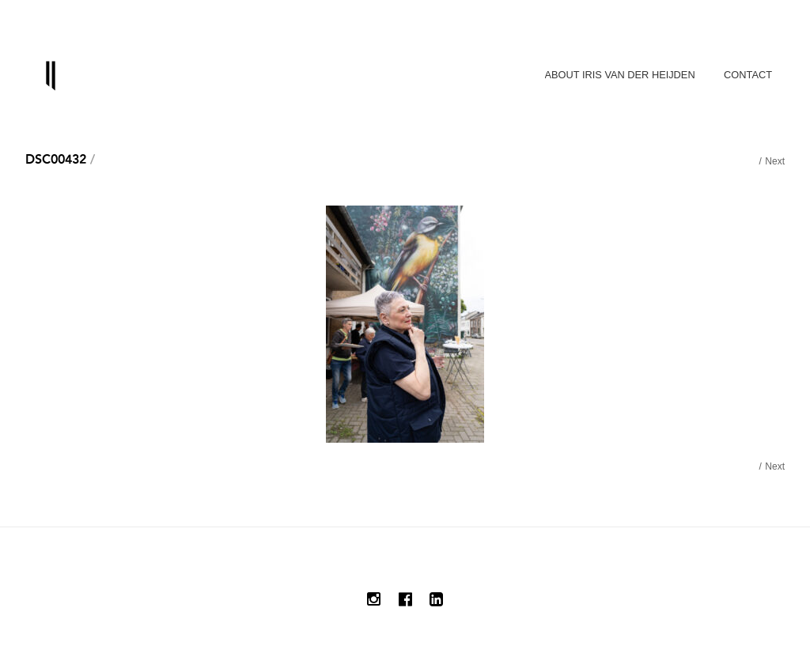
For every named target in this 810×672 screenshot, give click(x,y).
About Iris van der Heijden (620, 75)
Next (775, 161)
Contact (748, 75)
